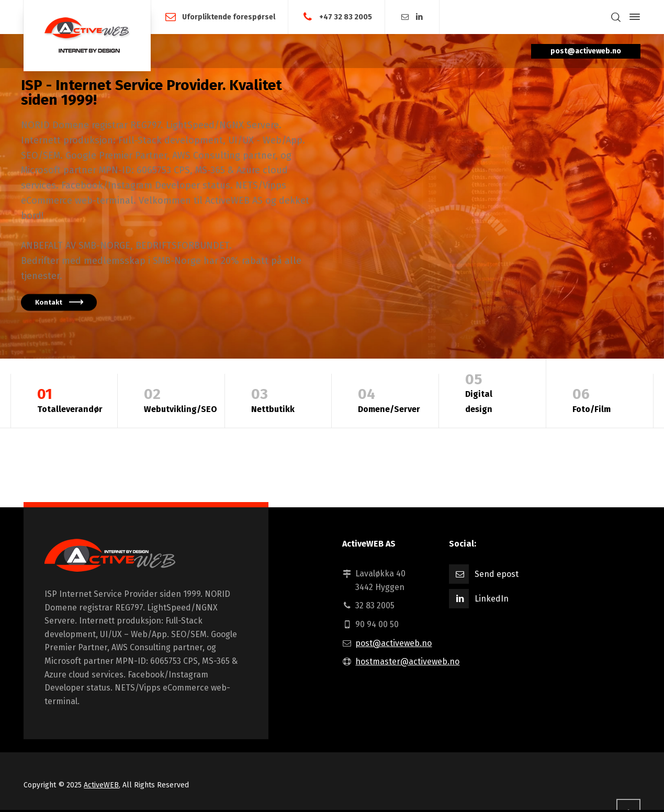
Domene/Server (389, 399)
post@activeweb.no (393, 643)
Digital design (492, 392)
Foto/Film (600, 399)
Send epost (497, 574)
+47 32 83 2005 (346, 16)
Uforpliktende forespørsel (229, 16)
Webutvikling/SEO (181, 399)
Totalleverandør (70, 399)
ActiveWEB (101, 785)
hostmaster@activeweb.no (407, 661)
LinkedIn (492, 599)
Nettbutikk (278, 399)
